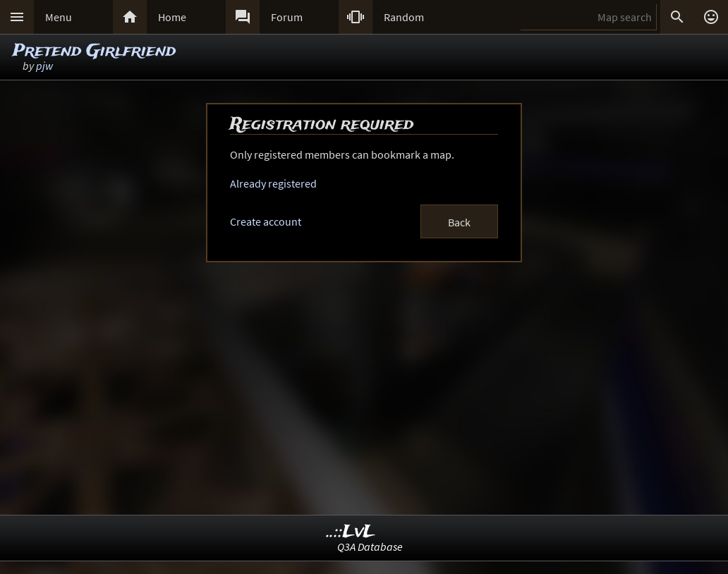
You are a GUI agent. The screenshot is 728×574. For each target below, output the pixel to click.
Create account (266, 221)
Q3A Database (370, 546)
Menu (59, 17)
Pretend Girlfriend (94, 51)
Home (172, 17)
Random (404, 17)
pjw (44, 66)
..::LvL (351, 532)
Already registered (273, 183)
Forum (287, 17)
